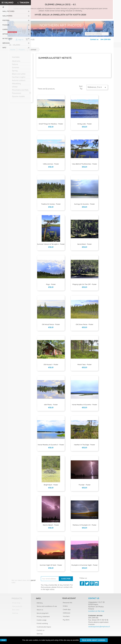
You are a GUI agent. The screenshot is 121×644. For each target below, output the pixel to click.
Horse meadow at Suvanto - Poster (85, 406)
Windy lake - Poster (85, 125)
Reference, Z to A (97, 89)
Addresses (67, 614)
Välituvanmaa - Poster (51, 165)
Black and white (19, 75)
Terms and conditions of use (47, 608)
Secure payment (43, 614)
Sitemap (15, 614)
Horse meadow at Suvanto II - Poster (51, 446)
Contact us (94, 39)
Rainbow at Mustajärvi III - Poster (84, 526)
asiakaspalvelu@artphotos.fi (99, 628)
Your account (69, 600)
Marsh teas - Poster (85, 366)
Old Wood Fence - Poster (51, 326)
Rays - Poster (51, 286)
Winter (15, 88)
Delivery (40, 604)
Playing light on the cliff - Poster (85, 286)
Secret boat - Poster (85, 245)
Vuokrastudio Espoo (44, 628)
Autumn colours (19, 82)
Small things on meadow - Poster (51, 125)
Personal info (68, 604)
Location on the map (96, 612)
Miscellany (17, 85)
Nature (15, 66)
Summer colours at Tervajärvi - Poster (51, 245)
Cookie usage (42, 621)
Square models (18, 98)
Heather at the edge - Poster (84, 446)
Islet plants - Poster (51, 406)
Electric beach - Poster (51, 526)
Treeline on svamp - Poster (51, 205)
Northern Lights (19, 78)
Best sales (16, 611)
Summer (16, 69)
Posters (16, 59)
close (3, 640)
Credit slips (67, 611)
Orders (65, 607)
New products (17, 608)
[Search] (97, 34)
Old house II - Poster (51, 366)
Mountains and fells (20, 91)
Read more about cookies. (94, 640)
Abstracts (16, 62)
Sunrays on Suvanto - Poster (85, 205)
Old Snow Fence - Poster (85, 326)
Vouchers (66, 618)
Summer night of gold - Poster (51, 566)
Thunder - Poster (85, 486)
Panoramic (17, 94)
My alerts (66, 621)
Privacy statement (43, 618)
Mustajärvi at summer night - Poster (84, 566)
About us (40, 611)
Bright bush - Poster (51, 486)
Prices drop (16, 604)
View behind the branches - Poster (85, 165)
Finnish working (42, 625)
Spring (15, 72)
